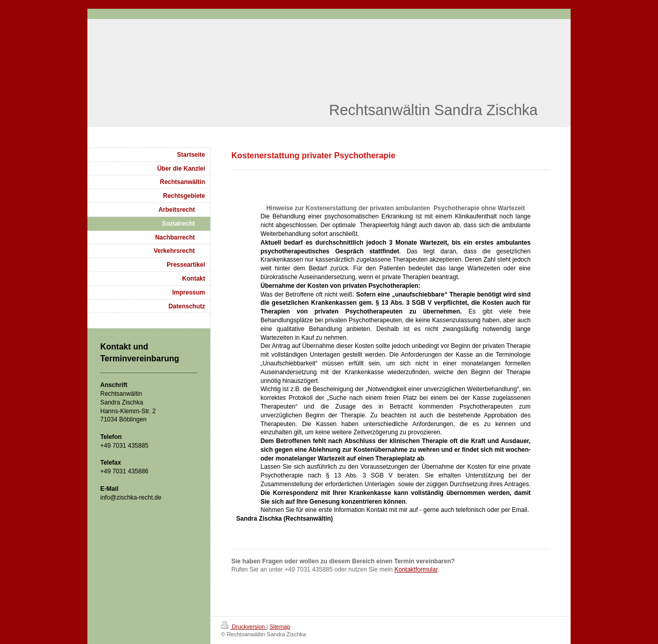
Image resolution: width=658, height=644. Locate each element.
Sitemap (280, 627)
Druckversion (244, 627)
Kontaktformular (416, 569)
